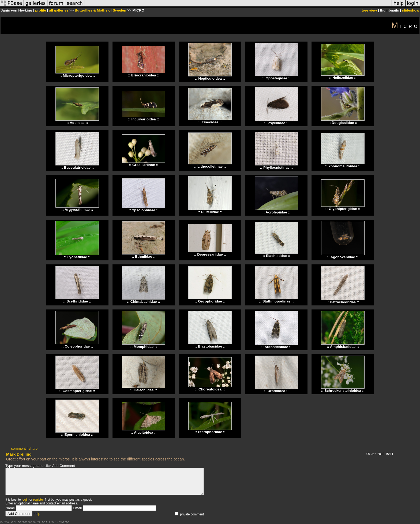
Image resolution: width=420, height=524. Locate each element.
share (33, 449)
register (39, 500)
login (25, 500)
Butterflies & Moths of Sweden (101, 10)
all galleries (59, 10)
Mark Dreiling (19, 454)
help (37, 514)
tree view (369, 10)
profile (41, 10)
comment (18, 449)
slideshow (411, 10)
